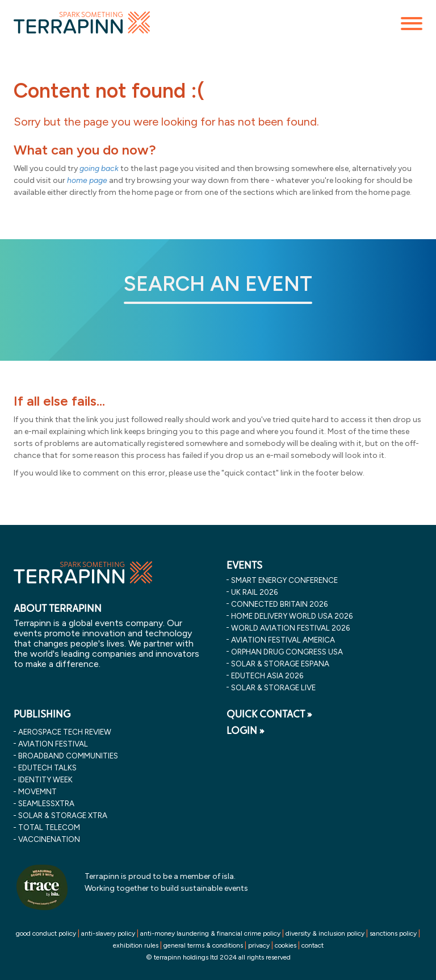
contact (313, 945)
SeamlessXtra (46, 803)
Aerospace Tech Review (65, 732)
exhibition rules (136, 945)
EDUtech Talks (47, 768)
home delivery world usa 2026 (292, 616)
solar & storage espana (280, 664)
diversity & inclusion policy (325, 933)
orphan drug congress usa (287, 652)
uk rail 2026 (254, 592)
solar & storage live (273, 687)
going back (99, 168)
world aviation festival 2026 (290, 628)
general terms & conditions (203, 945)
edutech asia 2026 (267, 675)
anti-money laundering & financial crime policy (210, 933)
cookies (286, 945)
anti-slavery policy (108, 933)
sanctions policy (393, 933)
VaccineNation (49, 839)
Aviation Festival (53, 744)
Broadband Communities (68, 756)
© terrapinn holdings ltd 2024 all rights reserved (218, 957)
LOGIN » (246, 731)
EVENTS (244, 565)
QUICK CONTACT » (269, 714)
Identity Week (45, 779)
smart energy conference (284, 580)
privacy (259, 945)
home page (87, 180)
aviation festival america (283, 640)
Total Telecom (49, 827)
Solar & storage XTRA (63, 815)
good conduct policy (46, 933)
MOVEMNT (37, 791)
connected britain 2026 (279, 604)
